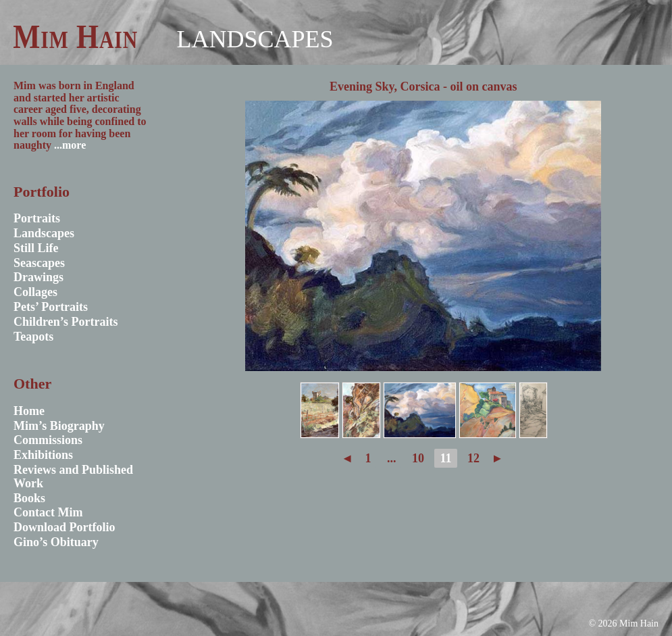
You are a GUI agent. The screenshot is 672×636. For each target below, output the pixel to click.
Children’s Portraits (66, 322)
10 (418, 458)
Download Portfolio (64, 527)
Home (29, 411)
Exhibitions (43, 455)
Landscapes (255, 39)
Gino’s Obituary (56, 542)
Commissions (48, 440)
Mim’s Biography (59, 426)
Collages (35, 292)
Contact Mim (48, 512)
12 (473, 458)
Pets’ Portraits (51, 307)
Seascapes (39, 263)
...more (70, 145)
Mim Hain (75, 36)
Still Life (36, 248)
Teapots (33, 337)
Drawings (38, 277)
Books (29, 498)
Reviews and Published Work (73, 476)
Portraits (37, 218)
